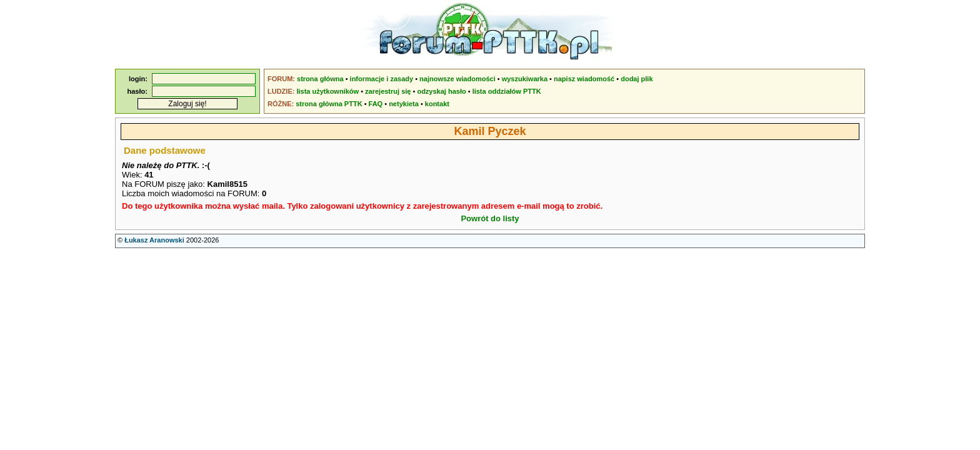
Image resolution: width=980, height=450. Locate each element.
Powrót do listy (490, 218)
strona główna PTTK (329, 104)
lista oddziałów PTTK (507, 91)
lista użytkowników (327, 91)
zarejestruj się (388, 91)
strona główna (320, 79)
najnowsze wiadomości (457, 79)
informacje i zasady (382, 79)
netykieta (404, 104)
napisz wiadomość (584, 79)
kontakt (437, 104)
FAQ (376, 104)
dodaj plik (637, 79)
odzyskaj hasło (441, 91)
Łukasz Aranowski (154, 240)
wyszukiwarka (525, 79)
